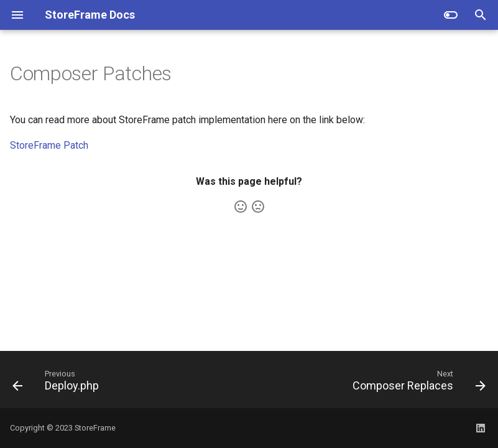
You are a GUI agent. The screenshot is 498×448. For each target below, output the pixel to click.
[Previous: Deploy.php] (58, 383)
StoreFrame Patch (49, 145)
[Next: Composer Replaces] (417, 383)
